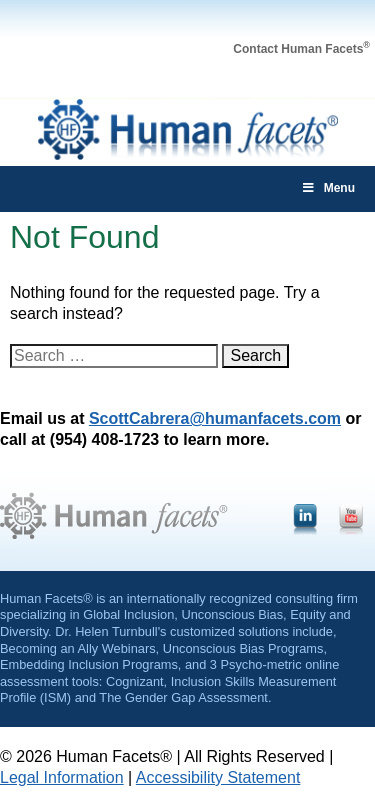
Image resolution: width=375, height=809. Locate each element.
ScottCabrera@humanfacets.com (215, 418)
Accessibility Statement (218, 777)
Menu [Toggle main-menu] (328, 188)
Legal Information (62, 777)
